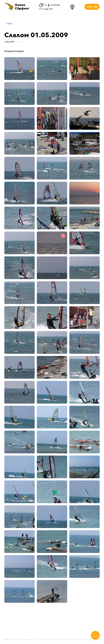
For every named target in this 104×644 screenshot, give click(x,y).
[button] (17, 7)
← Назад (8, 23)
